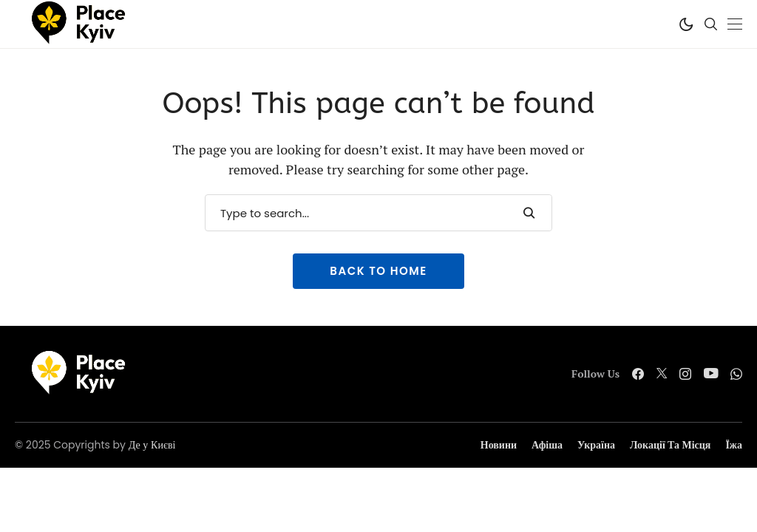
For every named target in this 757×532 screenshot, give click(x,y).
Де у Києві (152, 445)
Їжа (734, 445)
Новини (499, 445)
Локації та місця (670, 445)
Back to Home (378, 271)
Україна (596, 445)
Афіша (547, 445)
